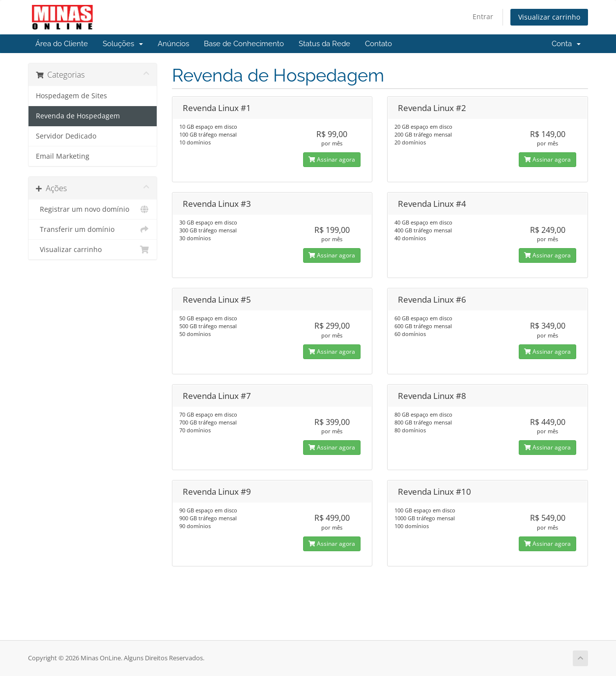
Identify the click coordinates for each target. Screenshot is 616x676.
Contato (378, 44)
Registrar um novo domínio (93, 209)
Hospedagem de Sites (71, 96)
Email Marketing (63, 156)
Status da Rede (324, 44)
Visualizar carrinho (549, 17)
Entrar (483, 16)
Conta (566, 44)
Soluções (123, 44)
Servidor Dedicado (66, 136)
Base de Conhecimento (244, 44)
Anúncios (173, 44)
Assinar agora (332, 159)
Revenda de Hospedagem (78, 116)
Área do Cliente (62, 44)
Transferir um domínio (93, 229)
